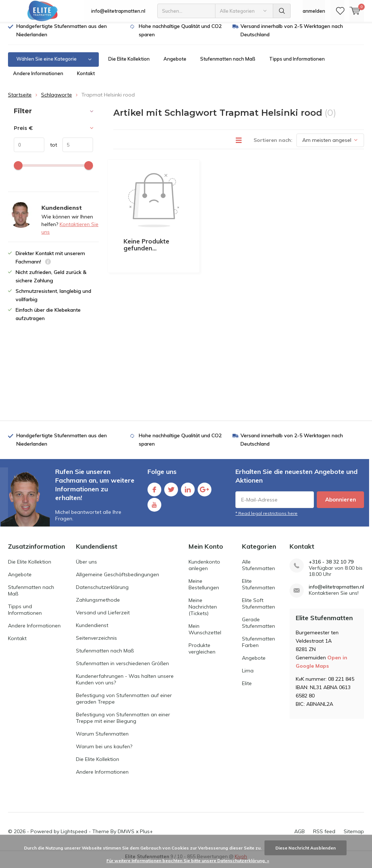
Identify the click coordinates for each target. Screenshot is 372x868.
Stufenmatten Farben (258, 647)
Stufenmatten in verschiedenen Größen (122, 668)
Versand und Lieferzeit (103, 618)
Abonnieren (341, 505)
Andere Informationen (38, 79)
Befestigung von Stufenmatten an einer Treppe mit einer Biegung (123, 723)
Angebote (175, 64)
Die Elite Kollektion (129, 64)
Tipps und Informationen (297, 64)
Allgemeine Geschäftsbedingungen (118, 580)
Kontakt (86, 79)
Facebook (154, 493)
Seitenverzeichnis (96, 643)
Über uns (86, 567)
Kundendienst (92, 630)
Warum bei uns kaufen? (104, 752)
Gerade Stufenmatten (258, 628)
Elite (247, 688)
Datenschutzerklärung (102, 592)
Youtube (154, 509)
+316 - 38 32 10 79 (331, 567)
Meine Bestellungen (204, 589)
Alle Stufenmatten (258, 570)
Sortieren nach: (273, 145)
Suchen (282, 11)
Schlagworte (56, 100)
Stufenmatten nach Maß (228, 64)
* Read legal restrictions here (266, 519)
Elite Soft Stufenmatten (258, 609)
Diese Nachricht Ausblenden (306, 848)
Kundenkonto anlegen (204, 570)
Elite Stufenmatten (258, 589)
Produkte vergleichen (202, 654)
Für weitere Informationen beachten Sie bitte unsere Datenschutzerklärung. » (188, 861)
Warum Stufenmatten (102, 739)
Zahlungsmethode (98, 605)
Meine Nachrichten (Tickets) (203, 612)
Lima (248, 676)
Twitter (171, 493)
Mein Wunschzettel (205, 634)
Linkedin (188, 493)
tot (51, 150)
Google (205, 493)
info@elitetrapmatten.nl (118, 11)
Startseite (20, 100)
